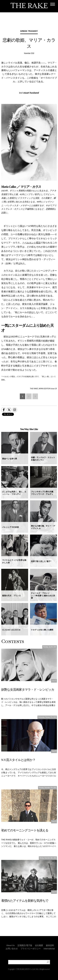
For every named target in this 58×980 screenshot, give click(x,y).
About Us (10, 945)
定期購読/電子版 (25, 945)
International (49, 949)
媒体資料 (50, 945)
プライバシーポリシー (31, 949)
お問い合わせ (12, 949)
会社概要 (39, 945)
